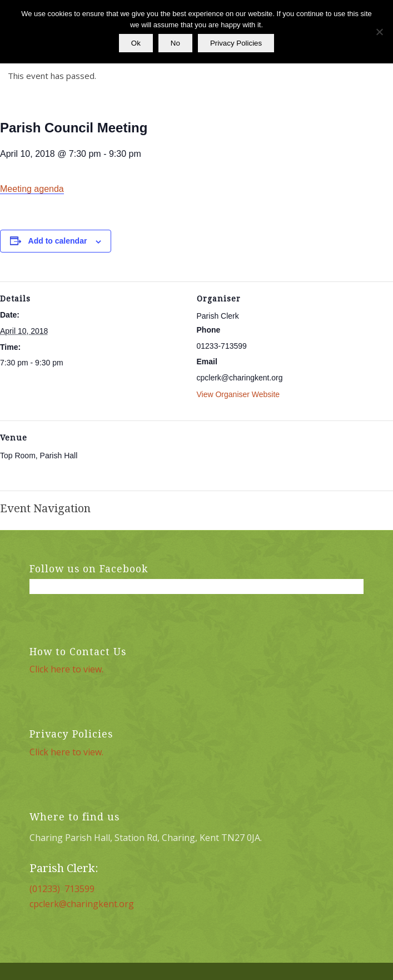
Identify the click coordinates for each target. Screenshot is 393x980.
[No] (379, 32)
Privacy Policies (236, 43)
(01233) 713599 (62, 889)
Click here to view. (66, 669)
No (175, 43)
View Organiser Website (238, 394)
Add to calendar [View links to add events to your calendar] (58, 241)
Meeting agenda (32, 189)
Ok (136, 43)
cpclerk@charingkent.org (82, 904)
